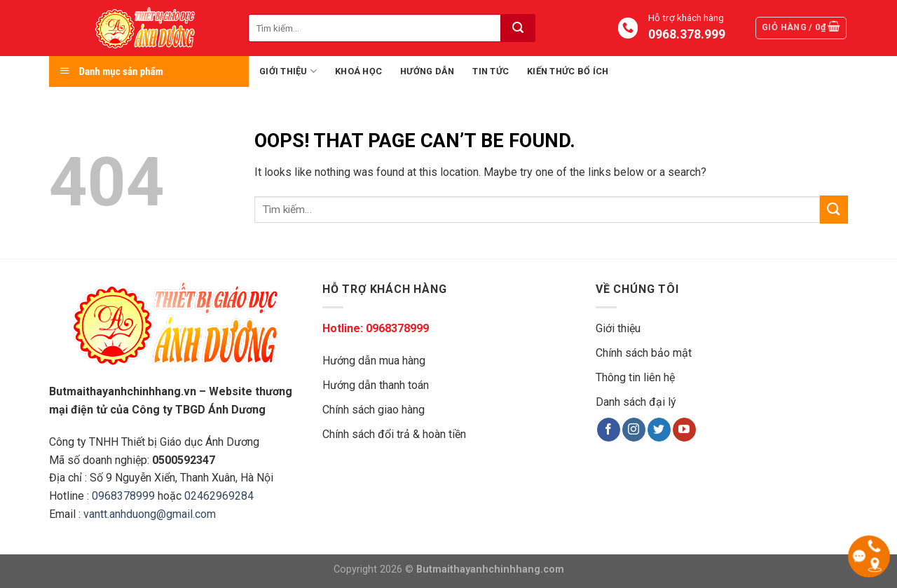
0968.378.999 (686, 34)
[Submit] (518, 28)
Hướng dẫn (427, 71)
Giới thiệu (288, 71)
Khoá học (358, 71)
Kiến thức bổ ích (568, 71)
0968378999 (123, 496)
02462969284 (219, 496)
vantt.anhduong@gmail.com (150, 514)
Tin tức (491, 71)
